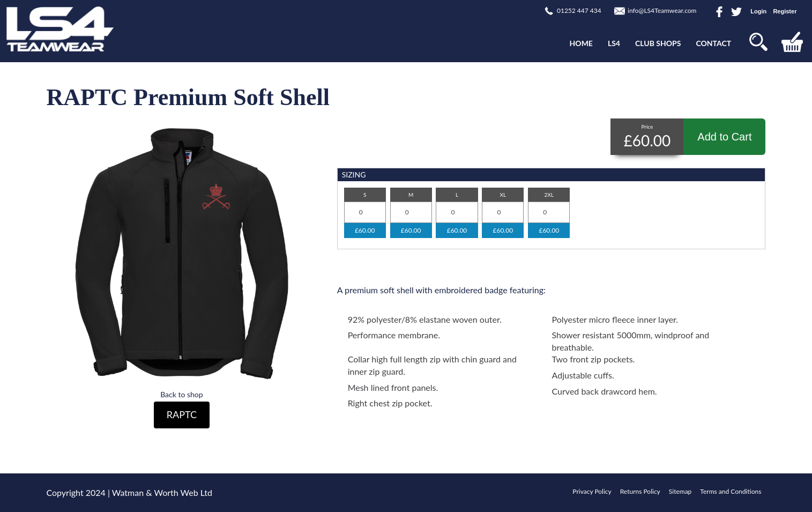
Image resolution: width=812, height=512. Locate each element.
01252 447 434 (579, 10)
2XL (549, 195)
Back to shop (181, 394)
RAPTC (182, 414)
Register (785, 11)
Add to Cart (724, 137)
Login (758, 11)
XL (503, 195)
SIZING (354, 175)
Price (647, 127)
